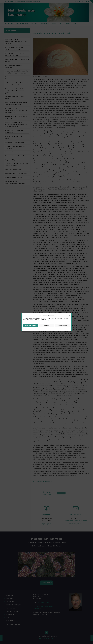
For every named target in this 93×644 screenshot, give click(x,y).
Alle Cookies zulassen (31, 325)
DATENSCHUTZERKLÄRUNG (48, 329)
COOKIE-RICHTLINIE (38, 329)
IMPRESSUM (57, 329)
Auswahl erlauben (62, 325)
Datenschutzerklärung (46, 321)
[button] (69, 315)
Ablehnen (46, 325)
